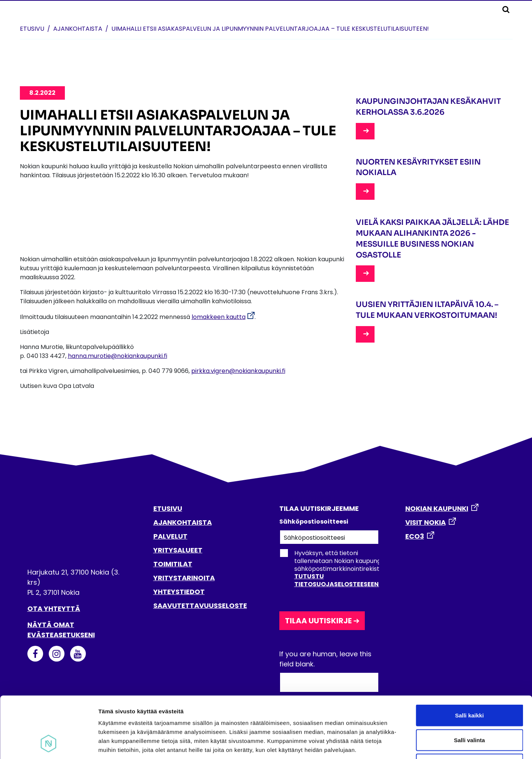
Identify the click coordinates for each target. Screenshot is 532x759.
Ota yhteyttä (54, 609)
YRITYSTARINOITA (184, 578)
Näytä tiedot (401, 744)
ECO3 (415, 536)
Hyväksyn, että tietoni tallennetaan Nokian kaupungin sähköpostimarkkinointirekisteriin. (336, 569)
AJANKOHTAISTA (183, 522)
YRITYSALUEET (178, 550)
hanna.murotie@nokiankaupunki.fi (118, 356)
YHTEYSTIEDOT (179, 592)
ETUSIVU (168, 508)
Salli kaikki (470, 661)
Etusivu (32, 29)
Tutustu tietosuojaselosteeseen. (337, 580)
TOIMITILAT (173, 564)
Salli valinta (470, 685)
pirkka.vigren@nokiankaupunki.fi (238, 371)
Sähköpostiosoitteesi (314, 522)
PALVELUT (170, 536)
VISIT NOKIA (426, 522)
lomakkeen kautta (219, 317)
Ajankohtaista (78, 29)
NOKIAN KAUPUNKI (437, 508)
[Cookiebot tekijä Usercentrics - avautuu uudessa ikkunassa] (49, 744)
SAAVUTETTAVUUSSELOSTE (200, 606)
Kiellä (469, 710)
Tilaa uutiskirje (318, 621)
